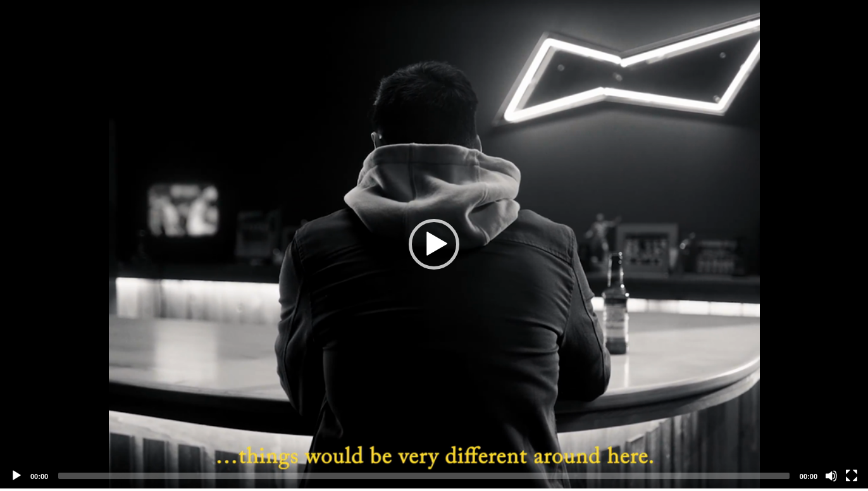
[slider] (424, 476)
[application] (434, 244)
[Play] (16, 476)
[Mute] (831, 476)
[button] (434, 244)
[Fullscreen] (852, 476)
